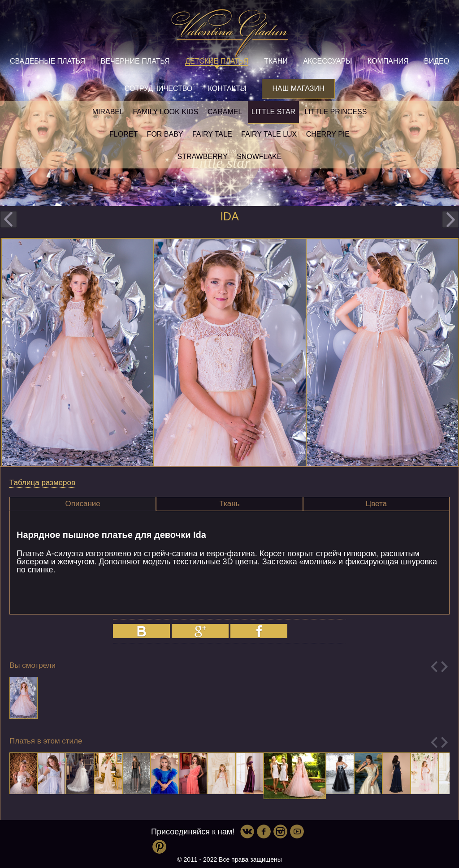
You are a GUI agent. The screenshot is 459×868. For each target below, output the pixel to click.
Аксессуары (327, 61)
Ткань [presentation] (229, 504)
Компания (388, 61)
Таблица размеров (42, 483)
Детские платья (217, 61)
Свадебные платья (48, 61)
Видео (437, 61)
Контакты (227, 88)
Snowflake (259, 157)
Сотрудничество (158, 88)
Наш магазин (298, 88)
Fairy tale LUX (269, 134)
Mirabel (108, 112)
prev (9, 219)
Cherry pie (328, 134)
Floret (123, 134)
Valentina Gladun (229, 33)
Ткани (276, 61)
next (450, 219)
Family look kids (165, 112)
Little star (273, 112)
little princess (336, 112)
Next (444, 667)
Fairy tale (212, 134)
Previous (434, 667)
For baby (165, 134)
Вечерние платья (135, 61)
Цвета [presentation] (376, 504)
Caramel (225, 112)
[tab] (83, 504)
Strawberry (203, 157)
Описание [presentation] (83, 504)
